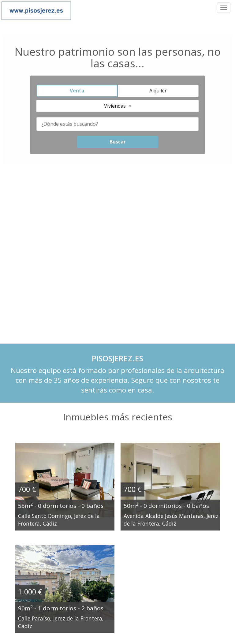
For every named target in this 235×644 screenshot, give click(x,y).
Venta (77, 91)
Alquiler (158, 91)
